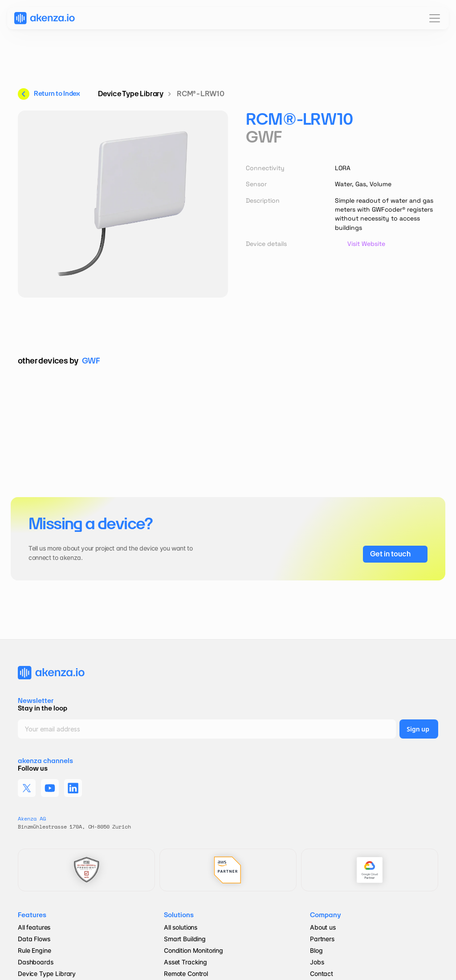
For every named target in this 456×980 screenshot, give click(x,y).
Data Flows (34, 939)
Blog (317, 950)
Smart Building (185, 939)
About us (323, 927)
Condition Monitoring (193, 950)
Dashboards (36, 962)
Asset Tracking (185, 962)
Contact (322, 974)
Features (32, 915)
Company (326, 915)
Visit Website (366, 244)
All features (34, 927)
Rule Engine (34, 950)
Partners (322, 939)
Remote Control (186, 974)
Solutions (179, 915)
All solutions (181, 927)
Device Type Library (47, 974)
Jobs (317, 962)
